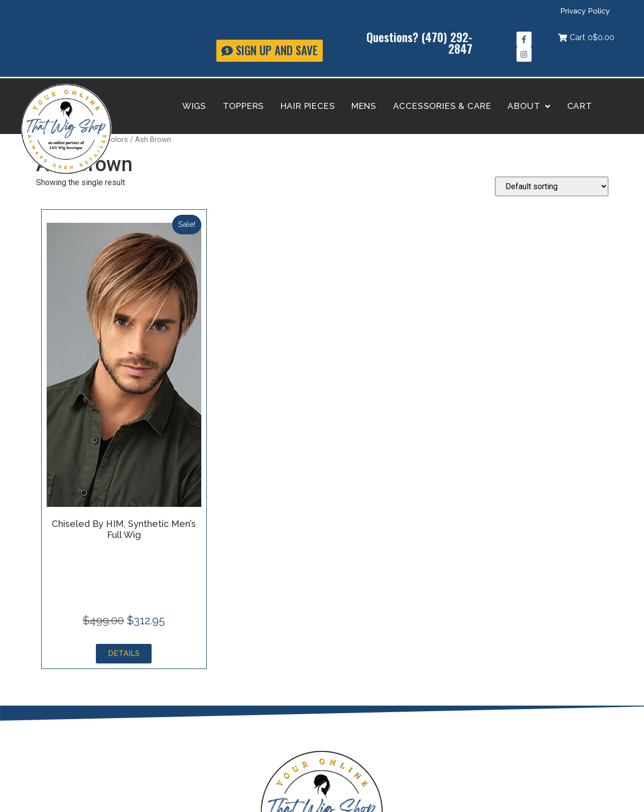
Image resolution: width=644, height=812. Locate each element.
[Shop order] (552, 186)
